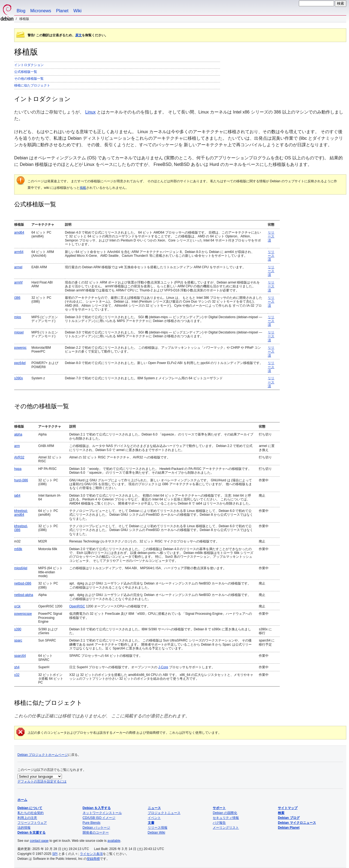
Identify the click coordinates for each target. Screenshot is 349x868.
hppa (18, 469)
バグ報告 (219, 823)
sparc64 (20, 656)
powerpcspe (23, 614)
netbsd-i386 (23, 583)
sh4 (17, 667)
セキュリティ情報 (226, 818)
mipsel (19, 332)
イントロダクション (29, 65)
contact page (39, 841)
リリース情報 (158, 828)
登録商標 (93, 859)
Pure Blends (91, 823)
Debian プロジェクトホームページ (43, 755)
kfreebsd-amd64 (21, 513)
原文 (79, 35)
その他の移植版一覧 (29, 79)
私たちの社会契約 (31, 813)
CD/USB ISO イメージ (99, 818)
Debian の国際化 (225, 813)
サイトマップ (288, 808)
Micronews (41, 11)
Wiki (77, 11)
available (114, 841)
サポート (219, 808)
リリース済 (271, 236)
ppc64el (20, 363)
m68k (18, 549)
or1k (17, 606)
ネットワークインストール (102, 813)
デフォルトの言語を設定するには (42, 782)
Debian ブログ (289, 818)
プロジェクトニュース (164, 813)
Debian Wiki (157, 833)
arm (17, 446)
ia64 (17, 496)
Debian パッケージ (96, 828)
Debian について (30, 808)
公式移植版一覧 (26, 72)
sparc (18, 640)
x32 (17, 675)
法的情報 (24, 828)
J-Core (163, 667)
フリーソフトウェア (32, 823)
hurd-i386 (21, 480)
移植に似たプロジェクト (32, 85)
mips (18, 317)
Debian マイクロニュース (297, 823)
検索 (281, 813)
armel (18, 267)
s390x (19, 378)
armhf (18, 282)
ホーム (22, 800)
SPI (55, 854)
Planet (62, 11)
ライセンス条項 (91, 854)
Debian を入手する (97, 808)
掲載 (83, 188)
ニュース (154, 808)
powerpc (20, 348)
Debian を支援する (31, 833)
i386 (17, 298)
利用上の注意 (27, 818)
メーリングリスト (226, 828)
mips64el (21, 568)
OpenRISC (77, 606)
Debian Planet (289, 828)
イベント (154, 818)
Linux (90, 112)
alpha (18, 434)
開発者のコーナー (96, 833)
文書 (151, 823)
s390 (18, 629)
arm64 (19, 252)
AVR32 (19, 457)
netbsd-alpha (24, 595)
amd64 (19, 232)
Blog (21, 11)
